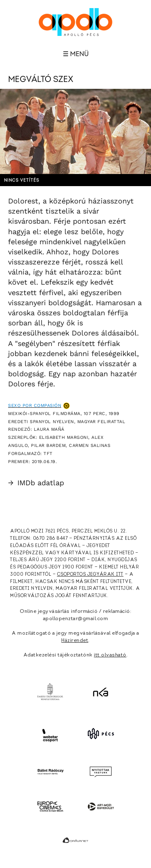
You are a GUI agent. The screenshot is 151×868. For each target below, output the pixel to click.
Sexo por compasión (35, 406)
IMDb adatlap (36, 483)
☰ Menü (76, 54)
